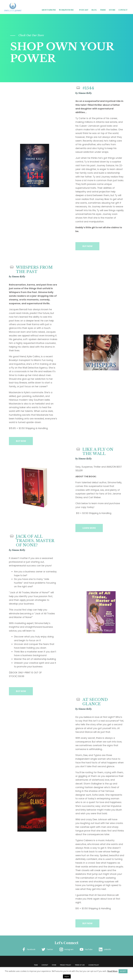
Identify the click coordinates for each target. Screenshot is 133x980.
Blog (94, 10)
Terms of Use (80, 965)
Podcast (84, 10)
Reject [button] (67, 976)
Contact (123, 10)
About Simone (49, 10)
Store (112, 10)
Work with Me (66, 10)
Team (36, 965)
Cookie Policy (94, 965)
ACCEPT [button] (123, 971)
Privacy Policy (66, 965)
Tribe (103, 10)
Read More (112, 971)
